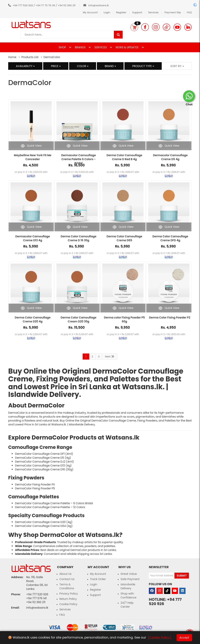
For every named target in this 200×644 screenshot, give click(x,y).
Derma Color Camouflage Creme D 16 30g (79, 238)
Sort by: (177, 66)
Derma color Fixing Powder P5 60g (124, 319)
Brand (110, 66)
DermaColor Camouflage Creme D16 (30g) (44, 469)
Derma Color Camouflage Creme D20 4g (33, 319)
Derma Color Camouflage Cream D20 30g (79, 319)
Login (107, 12)
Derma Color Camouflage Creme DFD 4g (170, 238)
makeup (69, 413)
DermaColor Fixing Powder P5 (35, 488)
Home (12, 57)
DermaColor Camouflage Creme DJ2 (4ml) (44, 462)
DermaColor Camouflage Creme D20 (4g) (44, 522)
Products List (30, 57)
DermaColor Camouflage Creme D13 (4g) (43, 466)
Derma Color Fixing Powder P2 (170, 318)
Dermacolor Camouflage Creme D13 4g (33, 238)
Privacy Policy (69, 594)
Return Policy (68, 599)
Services (153, 12)
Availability (25, 66)
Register (121, 12)
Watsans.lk (142, 387)
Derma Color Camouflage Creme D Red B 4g (125, 157)
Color (83, 66)
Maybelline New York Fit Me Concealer (33, 157)
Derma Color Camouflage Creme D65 (125, 238)
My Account (90, 12)
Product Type (143, 66)
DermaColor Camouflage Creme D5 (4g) (43, 458)
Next (110, 357)
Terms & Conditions (67, 586)
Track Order (98, 579)
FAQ (189, 12)
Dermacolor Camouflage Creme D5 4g (170, 157)
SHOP (63, 47)
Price (56, 66)
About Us (65, 574)
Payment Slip (173, 12)
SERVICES (101, 47)
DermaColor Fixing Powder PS (35, 484)
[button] (134, 27)
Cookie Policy (68, 604)
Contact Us (67, 579)
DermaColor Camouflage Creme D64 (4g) (44, 526)
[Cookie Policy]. (160, 637)
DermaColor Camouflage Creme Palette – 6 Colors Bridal (54, 503)
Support (137, 12)
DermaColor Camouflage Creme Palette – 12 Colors (50, 507)
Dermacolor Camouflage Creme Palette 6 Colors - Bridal (78, 159)
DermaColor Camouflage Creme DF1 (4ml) (44, 454)
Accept (184, 638)
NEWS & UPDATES (127, 47)
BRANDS (80, 47)
